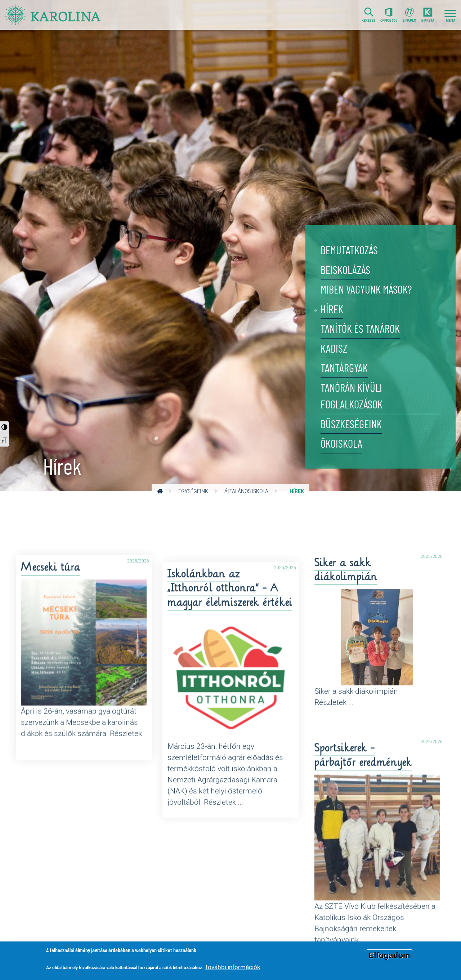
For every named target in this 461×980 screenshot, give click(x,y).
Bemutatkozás (349, 251)
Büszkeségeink (351, 425)
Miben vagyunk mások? (366, 290)
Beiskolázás (345, 271)
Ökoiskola (341, 444)
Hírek (332, 310)
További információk (232, 967)
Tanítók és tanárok (360, 329)
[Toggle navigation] (450, 15)
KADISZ (334, 349)
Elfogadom (389, 955)
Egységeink (193, 491)
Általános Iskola (246, 491)
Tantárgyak (344, 369)
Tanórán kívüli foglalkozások (352, 397)
